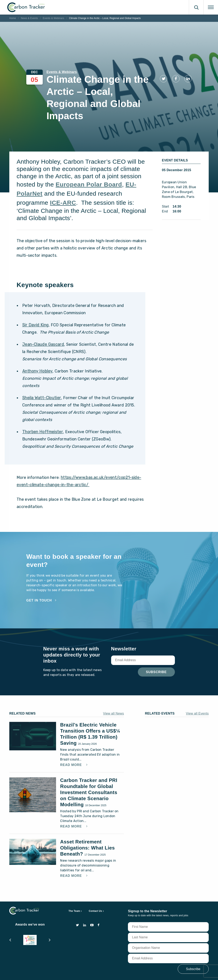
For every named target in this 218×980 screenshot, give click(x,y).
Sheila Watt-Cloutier (42, 378)
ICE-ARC (63, 183)
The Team (74, 891)
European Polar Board (89, 165)
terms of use (38, 973)
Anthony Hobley (37, 351)
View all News (113, 694)
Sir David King (35, 305)
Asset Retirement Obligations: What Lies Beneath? (87, 828)
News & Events (29, 18)
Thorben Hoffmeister (43, 412)
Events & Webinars (53, 18)
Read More (71, 745)
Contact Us (96, 891)
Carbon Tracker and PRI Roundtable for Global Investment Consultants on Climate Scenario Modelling (89, 773)
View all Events (197, 694)
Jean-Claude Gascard (43, 325)
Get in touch (39, 581)
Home (13, 18)
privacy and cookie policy (69, 973)
